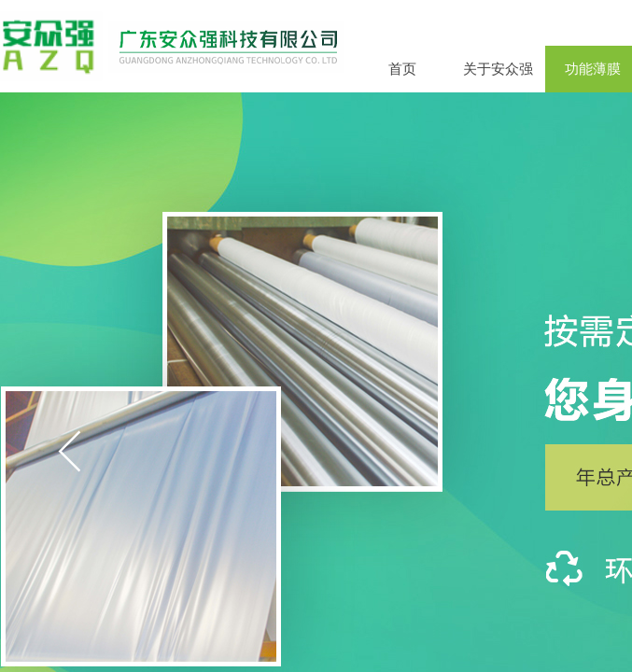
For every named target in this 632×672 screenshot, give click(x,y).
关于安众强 (498, 69)
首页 (402, 69)
